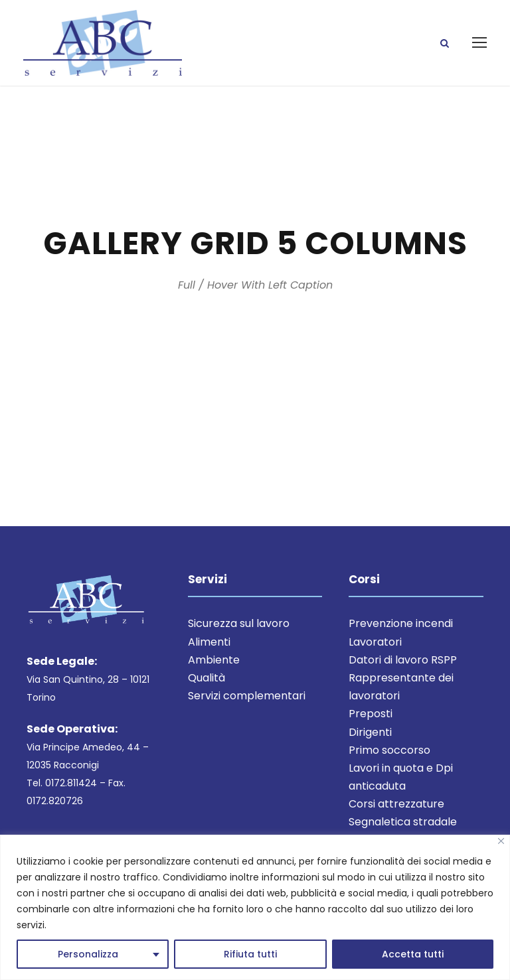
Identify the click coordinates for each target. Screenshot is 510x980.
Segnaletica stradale (403, 825)
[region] (255, 907)
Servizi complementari (247, 699)
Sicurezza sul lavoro (239, 627)
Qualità (207, 681)
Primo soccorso (389, 753)
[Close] (501, 841)
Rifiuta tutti (250, 954)
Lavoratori (375, 645)
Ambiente (214, 663)
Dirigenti (370, 735)
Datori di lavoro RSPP (403, 663)
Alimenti (209, 645)
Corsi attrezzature (396, 807)
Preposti (371, 717)
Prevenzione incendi (401, 627)
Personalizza (88, 954)
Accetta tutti (413, 954)
